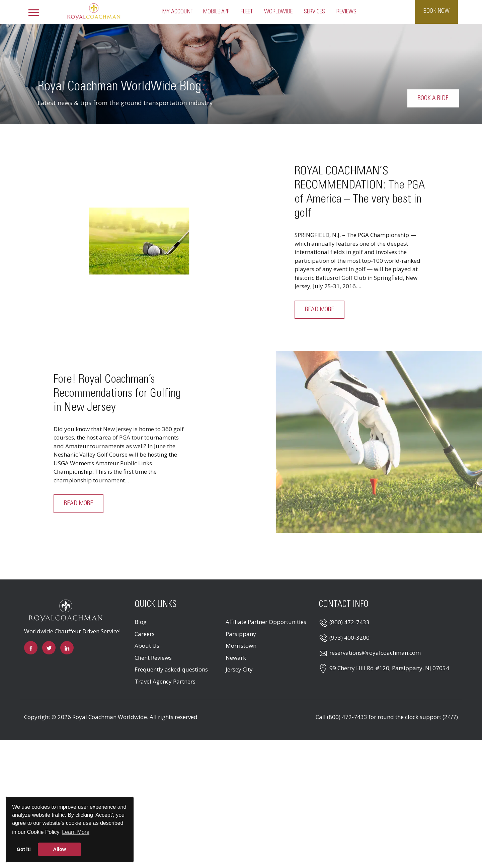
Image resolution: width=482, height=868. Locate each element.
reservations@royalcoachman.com (375, 653)
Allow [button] (60, 849)
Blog (141, 622)
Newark (236, 658)
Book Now (436, 11)
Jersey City (239, 669)
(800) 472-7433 (349, 622)
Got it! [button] (24, 849)
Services (314, 12)
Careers (145, 634)
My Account (178, 12)
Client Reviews (153, 658)
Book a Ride (443, 98)
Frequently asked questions (171, 669)
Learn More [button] (76, 832)
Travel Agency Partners (165, 681)
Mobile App (216, 12)
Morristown (241, 646)
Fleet (247, 12)
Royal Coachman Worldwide (110, 717)
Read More (319, 310)
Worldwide (278, 12)
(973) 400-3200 (349, 638)
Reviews (346, 12)
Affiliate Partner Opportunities (266, 622)
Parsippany (241, 634)
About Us (147, 646)
